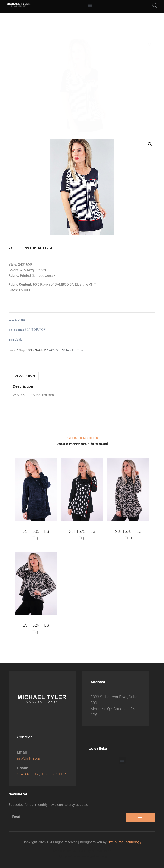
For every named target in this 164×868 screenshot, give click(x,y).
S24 (30, 350)
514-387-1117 (29, 768)
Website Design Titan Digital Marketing (82, 851)
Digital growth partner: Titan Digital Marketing (82, 857)
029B (18, 339)
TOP (42, 330)
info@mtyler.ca (30, 752)
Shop (22, 350)
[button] (150, 45)
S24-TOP (31, 330)
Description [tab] (25, 376)
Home (12, 350)
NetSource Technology (124, 842)
